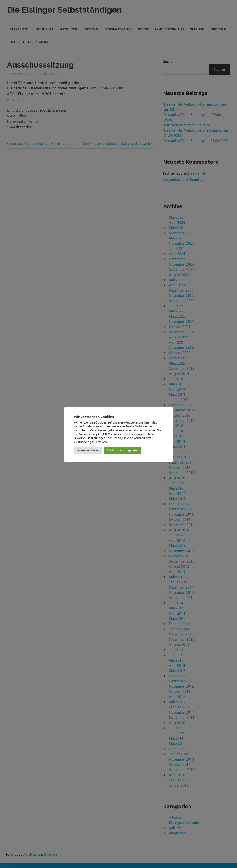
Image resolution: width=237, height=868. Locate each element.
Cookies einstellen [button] (88, 450)
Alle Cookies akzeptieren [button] (123, 450)
